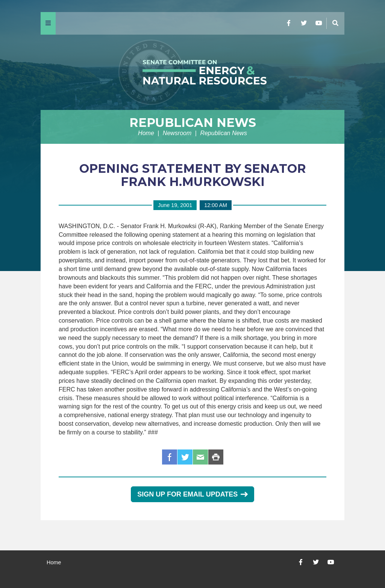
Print (216, 457)
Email (200, 457)
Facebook (170, 457)
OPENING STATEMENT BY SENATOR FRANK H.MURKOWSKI (193, 175)
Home (146, 133)
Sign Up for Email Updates (192, 494)
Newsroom (177, 133)
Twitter (185, 457)
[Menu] (48, 23)
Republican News (193, 123)
